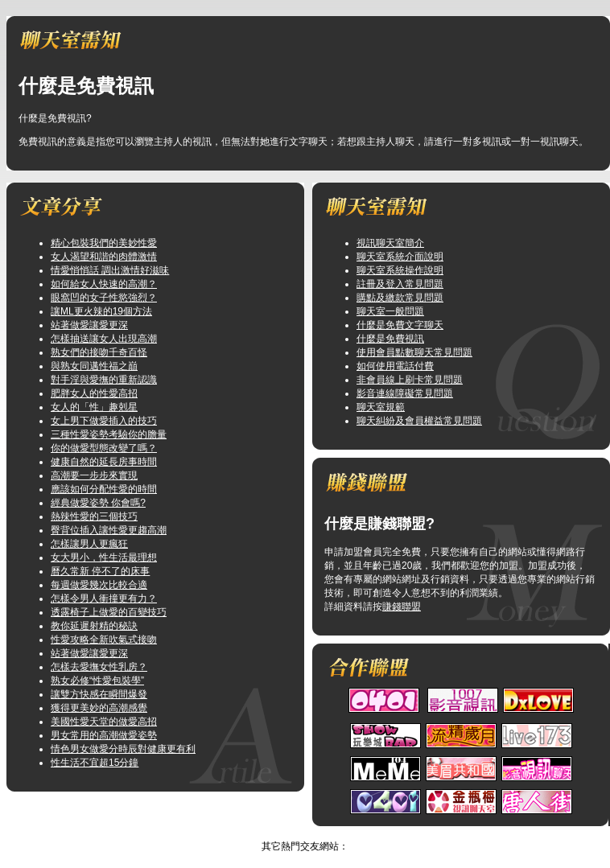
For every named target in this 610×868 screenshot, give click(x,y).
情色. (289, 833)
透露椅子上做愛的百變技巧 (109, 612)
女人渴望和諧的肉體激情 (104, 257)
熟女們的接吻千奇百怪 (99, 352)
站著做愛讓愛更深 (89, 325)
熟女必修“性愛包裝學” (97, 681)
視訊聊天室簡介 (390, 243)
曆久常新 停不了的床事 (100, 571)
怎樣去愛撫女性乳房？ (99, 667)
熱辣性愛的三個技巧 (94, 516)
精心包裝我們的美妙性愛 (104, 243)
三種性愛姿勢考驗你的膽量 (109, 434)
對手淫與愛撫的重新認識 (104, 380)
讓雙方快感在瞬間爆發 (99, 694)
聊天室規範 (381, 407)
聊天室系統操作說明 (400, 270)
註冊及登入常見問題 (400, 284)
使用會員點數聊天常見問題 (414, 352)
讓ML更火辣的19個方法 (101, 311)
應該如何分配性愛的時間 (104, 489)
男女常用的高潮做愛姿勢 (104, 735)
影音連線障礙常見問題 (405, 393)
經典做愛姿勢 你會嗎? (98, 503)
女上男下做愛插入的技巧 (104, 421)
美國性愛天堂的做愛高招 (104, 722)
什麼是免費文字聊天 (400, 325)
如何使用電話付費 (395, 366)
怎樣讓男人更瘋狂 (89, 544)
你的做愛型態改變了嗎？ (104, 448)
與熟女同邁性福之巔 (94, 366)
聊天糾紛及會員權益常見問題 (419, 421)
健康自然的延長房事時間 (104, 462)
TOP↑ (319, 833)
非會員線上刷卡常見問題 (410, 380)
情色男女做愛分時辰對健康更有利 (123, 749)
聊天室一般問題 (390, 311)
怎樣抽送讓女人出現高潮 (104, 339)
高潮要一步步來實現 (94, 475)
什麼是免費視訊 (390, 339)
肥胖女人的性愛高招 (94, 393)
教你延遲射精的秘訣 (94, 626)
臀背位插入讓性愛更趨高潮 (109, 530)
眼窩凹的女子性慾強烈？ (104, 298)
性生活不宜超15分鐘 (95, 763)
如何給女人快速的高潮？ (104, 284)
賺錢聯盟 (402, 607)
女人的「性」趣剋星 (94, 407)
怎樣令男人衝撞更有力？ (104, 599)
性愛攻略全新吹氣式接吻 (104, 640)
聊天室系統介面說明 (400, 257)
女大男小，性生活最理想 (104, 557)
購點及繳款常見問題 (400, 298)
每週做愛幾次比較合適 (99, 585)
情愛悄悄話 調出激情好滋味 (110, 270)
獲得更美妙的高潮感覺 (99, 708)
